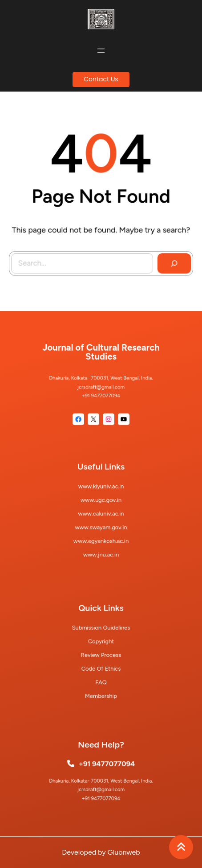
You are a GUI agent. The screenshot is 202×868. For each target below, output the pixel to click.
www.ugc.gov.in (101, 502)
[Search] (173, 262)
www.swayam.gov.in (101, 525)
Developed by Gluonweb (101, 852)
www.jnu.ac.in (101, 548)
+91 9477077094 (106, 765)
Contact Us (101, 79)
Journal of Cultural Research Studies (101, 357)
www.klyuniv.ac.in (101, 490)
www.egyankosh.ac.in (101, 536)
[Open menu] (101, 51)
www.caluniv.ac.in (101, 514)
